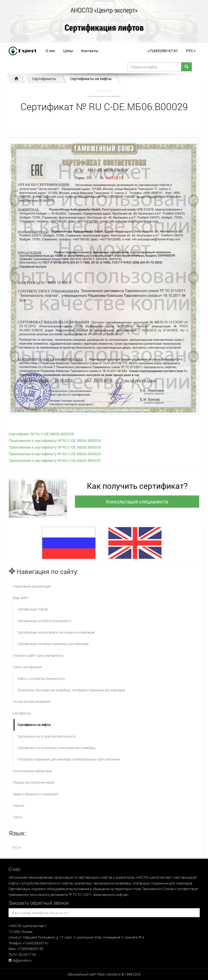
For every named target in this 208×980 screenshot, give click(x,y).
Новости (18, 805)
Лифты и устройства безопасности (41, 679)
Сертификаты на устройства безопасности (46, 736)
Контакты (90, 51)
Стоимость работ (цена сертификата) (38, 655)
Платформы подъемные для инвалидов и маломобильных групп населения (69, 759)
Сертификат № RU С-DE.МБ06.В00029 (41, 434)
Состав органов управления (32, 701)
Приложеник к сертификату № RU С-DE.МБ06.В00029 (55, 441)
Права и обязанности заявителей (35, 794)
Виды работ (21, 598)
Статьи (17, 817)
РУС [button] (191, 51)
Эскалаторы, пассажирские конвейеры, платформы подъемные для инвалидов (71, 690)
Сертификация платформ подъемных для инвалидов (53, 644)
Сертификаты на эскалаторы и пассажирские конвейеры (56, 748)
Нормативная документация (32, 586)
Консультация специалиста (137, 502)
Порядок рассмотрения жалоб (33, 782)
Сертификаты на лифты (91, 79)
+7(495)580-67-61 (163, 51)
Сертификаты (44, 79)
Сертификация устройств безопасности (44, 621)
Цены (68, 51)
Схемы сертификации (27, 667)
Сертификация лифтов (104, 28)
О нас (50, 51)
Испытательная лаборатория (32, 771)
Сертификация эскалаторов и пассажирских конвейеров (56, 632)
